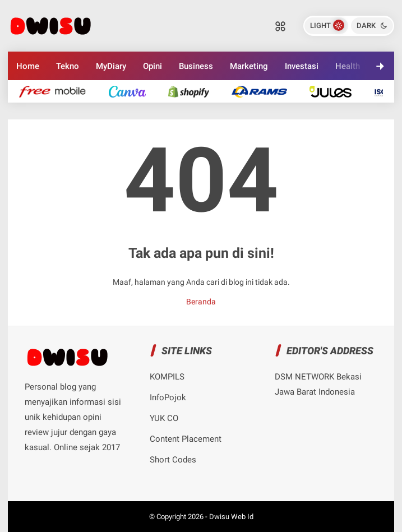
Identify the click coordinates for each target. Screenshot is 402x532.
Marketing (249, 66)
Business (196, 66)
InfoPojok (168, 397)
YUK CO (164, 418)
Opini (153, 66)
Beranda (201, 302)
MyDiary (111, 66)
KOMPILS (167, 377)
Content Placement (186, 439)
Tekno (68, 66)
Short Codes (173, 460)
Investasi (302, 66)
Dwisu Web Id (231, 517)
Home (28, 66)
